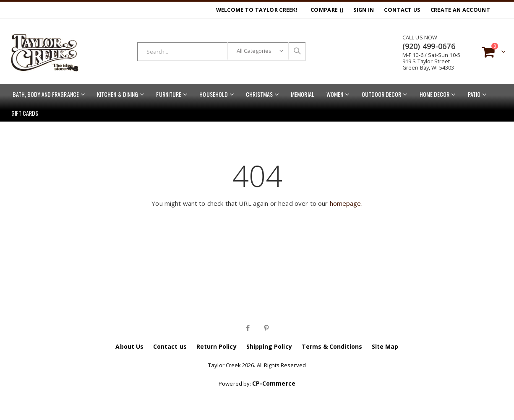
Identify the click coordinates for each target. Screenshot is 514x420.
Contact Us (402, 10)
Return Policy (217, 346)
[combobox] (222, 52)
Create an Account (460, 10)
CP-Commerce (274, 383)
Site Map (385, 346)
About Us (129, 346)
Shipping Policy (269, 346)
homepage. (346, 203)
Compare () (327, 10)
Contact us (170, 346)
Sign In (364, 10)
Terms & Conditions (332, 346)
